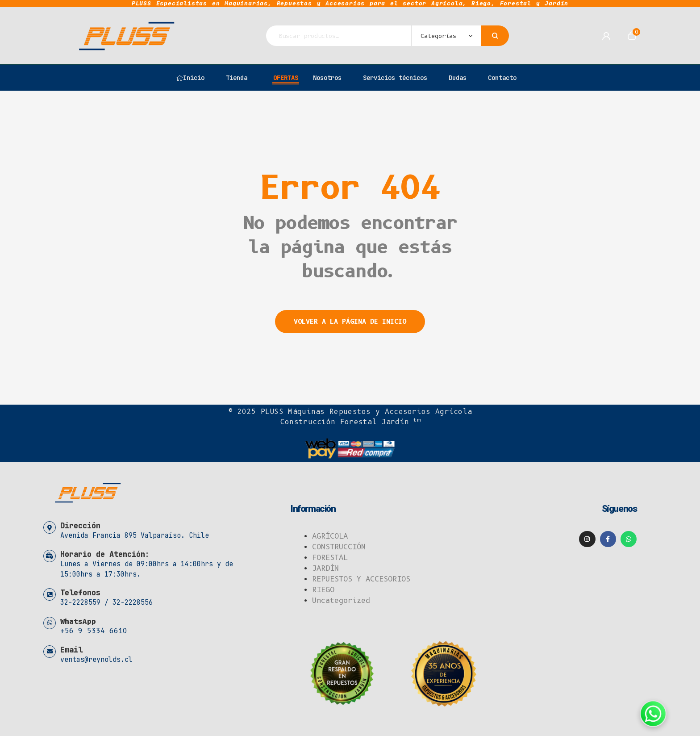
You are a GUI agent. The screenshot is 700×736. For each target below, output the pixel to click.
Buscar (495, 36)
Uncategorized (341, 600)
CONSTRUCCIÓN (339, 547)
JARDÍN (325, 568)
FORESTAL (330, 558)
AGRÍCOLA (330, 536)
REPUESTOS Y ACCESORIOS (361, 579)
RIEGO (323, 590)
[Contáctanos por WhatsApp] (653, 714)
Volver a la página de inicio (350, 322)
